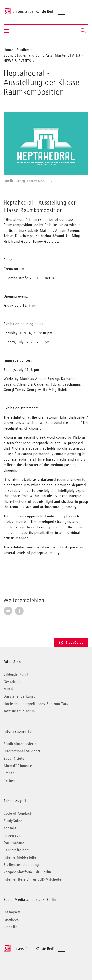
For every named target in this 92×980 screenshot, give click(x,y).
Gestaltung (13, 682)
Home (8, 50)
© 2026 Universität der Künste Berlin (29, 947)
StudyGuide (71, 643)
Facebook (11, 919)
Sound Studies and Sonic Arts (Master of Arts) (42, 55)
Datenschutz (14, 843)
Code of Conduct (17, 813)
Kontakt (10, 828)
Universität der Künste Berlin (23, 9)
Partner (9, 780)
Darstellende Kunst (19, 696)
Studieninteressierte (20, 744)
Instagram (12, 912)
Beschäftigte (14, 758)
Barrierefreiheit (16, 850)
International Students (22, 751)
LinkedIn (11, 927)
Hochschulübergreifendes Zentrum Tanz (36, 704)
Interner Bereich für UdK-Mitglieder (33, 879)
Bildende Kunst (16, 674)
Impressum (13, 835)
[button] (83, 31)
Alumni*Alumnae (18, 766)
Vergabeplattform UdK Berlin (27, 872)
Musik (9, 689)
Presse (9, 773)
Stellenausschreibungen (23, 864)
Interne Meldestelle (20, 857)
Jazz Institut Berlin (19, 711)
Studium (23, 50)
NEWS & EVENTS (18, 61)
